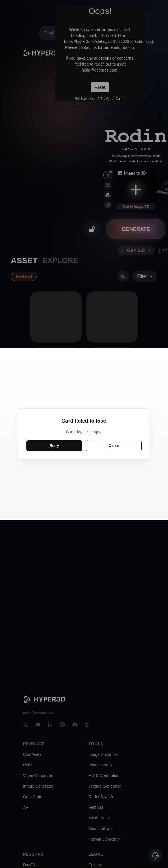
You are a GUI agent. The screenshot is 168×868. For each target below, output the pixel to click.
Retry (54, 446)
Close (114, 446)
